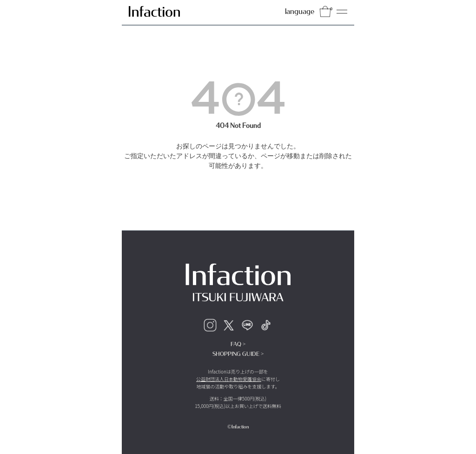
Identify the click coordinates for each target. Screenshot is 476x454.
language (300, 11)
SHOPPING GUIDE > (238, 354)
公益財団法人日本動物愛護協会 (229, 379)
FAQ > (238, 344)
